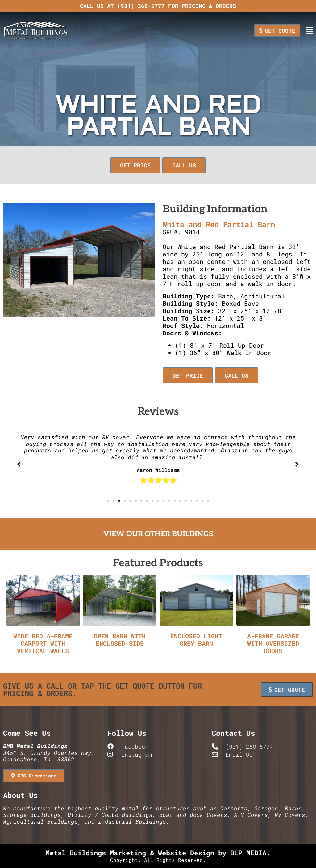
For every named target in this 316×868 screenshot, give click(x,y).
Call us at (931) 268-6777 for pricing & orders (158, 6)
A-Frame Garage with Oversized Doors (273, 643)
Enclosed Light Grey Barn (196, 640)
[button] (136, 165)
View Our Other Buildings (158, 534)
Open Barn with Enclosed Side (120, 640)
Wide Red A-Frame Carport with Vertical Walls (43, 643)
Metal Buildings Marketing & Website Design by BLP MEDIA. (158, 853)
